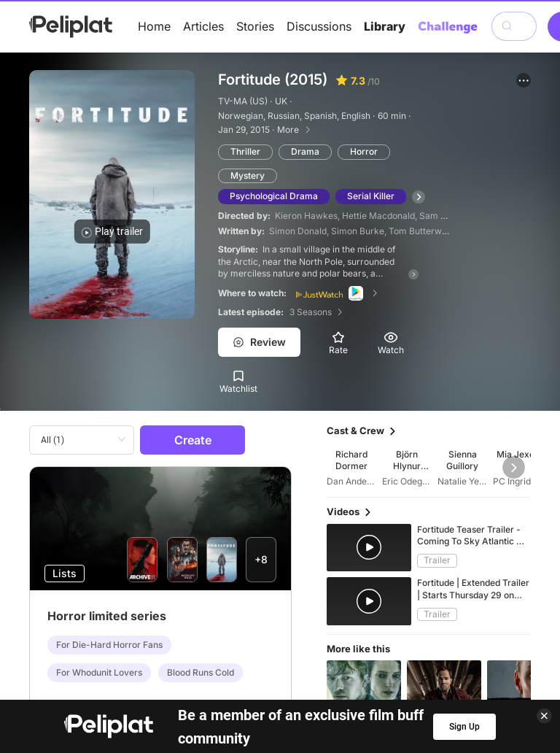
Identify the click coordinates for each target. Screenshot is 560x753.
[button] (524, 80)
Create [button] (193, 440)
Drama (305, 151)
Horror (364, 151)
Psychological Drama (274, 196)
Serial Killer (371, 196)
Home (154, 26)
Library (385, 26)
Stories (255, 26)
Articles (203, 26)
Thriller (245, 151)
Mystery (248, 175)
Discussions (319, 26)
